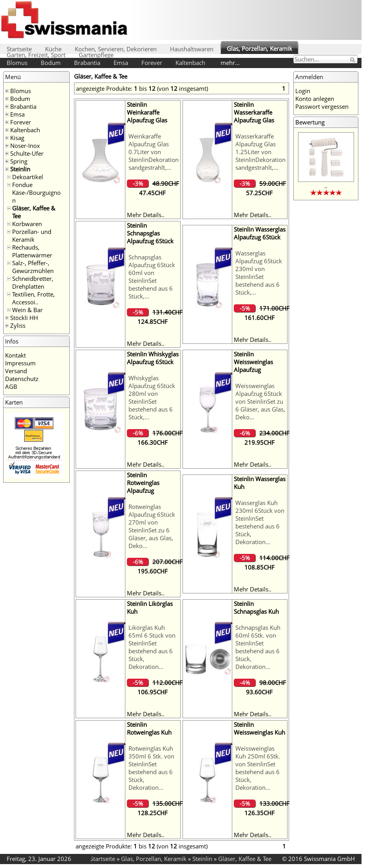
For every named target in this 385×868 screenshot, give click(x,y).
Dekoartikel (28, 177)
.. (326, 186)
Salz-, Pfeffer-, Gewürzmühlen (33, 267)
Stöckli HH (24, 318)
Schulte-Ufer (27, 153)
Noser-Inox (25, 146)
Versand (16, 371)
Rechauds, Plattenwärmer (32, 251)
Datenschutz (22, 379)
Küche (53, 49)
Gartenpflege (96, 55)
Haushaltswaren (192, 49)
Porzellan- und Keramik (32, 235)
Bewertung (310, 122)
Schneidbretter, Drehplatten (33, 282)
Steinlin (20, 169)
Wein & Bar (27, 310)
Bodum (51, 63)
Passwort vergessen (322, 106)
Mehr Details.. (146, 215)
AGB (11, 386)
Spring (19, 161)
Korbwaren (27, 224)
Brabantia (87, 63)
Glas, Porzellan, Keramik (259, 49)
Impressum (20, 363)
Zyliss (18, 325)
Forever (152, 63)
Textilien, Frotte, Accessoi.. (33, 298)
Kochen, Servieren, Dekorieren (116, 49)
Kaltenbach (190, 63)
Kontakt (15, 355)
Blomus (17, 63)
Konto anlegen (315, 99)
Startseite (19, 49)
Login (303, 91)
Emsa (121, 63)
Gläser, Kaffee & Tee (245, 859)
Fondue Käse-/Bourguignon (36, 192)
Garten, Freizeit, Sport (36, 55)
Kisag (17, 138)
